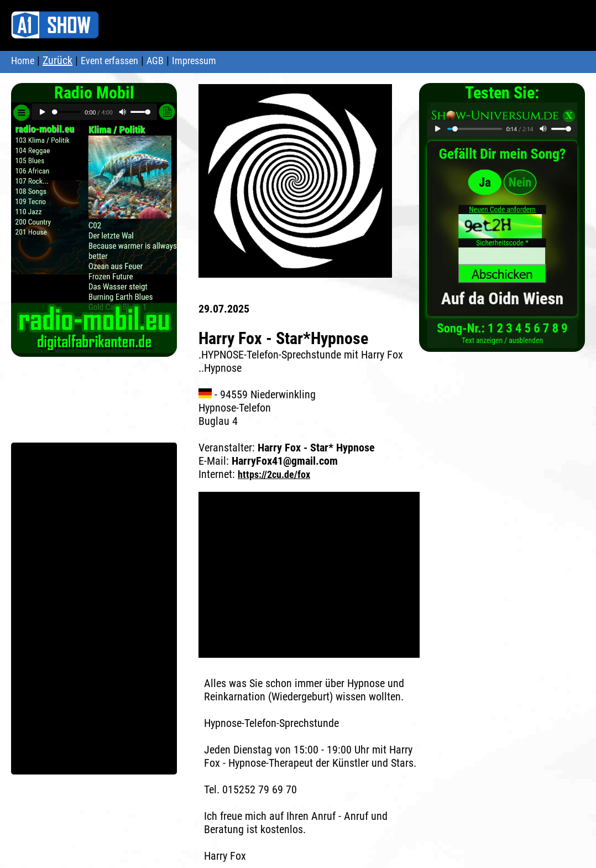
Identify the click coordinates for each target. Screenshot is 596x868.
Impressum (194, 61)
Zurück (57, 60)
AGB (155, 61)
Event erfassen (109, 61)
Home (23, 61)
